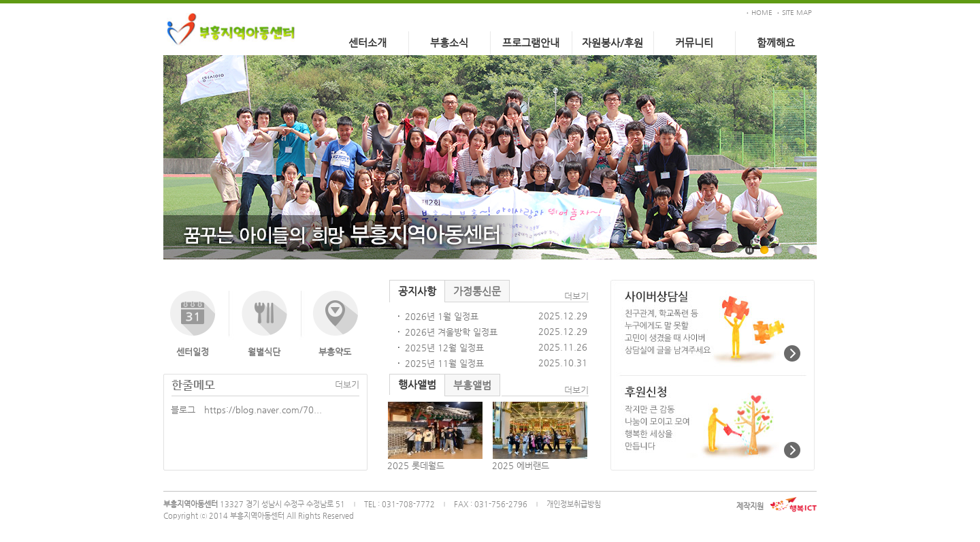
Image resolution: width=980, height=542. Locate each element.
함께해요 (776, 43)
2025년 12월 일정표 (444, 348)
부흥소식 (449, 43)
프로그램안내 (531, 43)
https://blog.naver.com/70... (263, 410)
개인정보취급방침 (574, 504)
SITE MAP (797, 13)
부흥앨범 (472, 385)
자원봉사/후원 (612, 43)
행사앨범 (417, 384)
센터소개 (367, 43)
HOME (762, 13)
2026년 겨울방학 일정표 (451, 332)
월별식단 (264, 352)
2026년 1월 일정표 (442, 316)
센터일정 (193, 352)
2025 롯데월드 (416, 465)
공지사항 (417, 291)
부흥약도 (335, 352)
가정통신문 (477, 291)
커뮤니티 (694, 43)
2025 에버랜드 (521, 465)
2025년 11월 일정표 (444, 363)
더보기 (347, 384)
